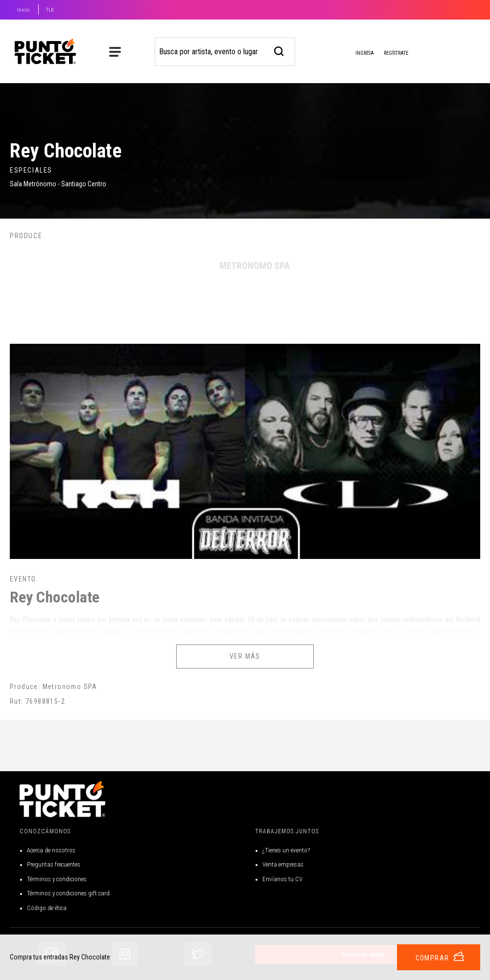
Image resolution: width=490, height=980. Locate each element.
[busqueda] (279, 50)
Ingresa (357, 54)
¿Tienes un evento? (286, 850)
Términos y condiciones (57, 879)
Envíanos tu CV (282, 879)
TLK (50, 10)
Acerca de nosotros (51, 850)
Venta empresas (283, 864)
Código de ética (47, 908)
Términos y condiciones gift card (68, 893)
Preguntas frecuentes (54, 864)
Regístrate (396, 53)
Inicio (23, 10)
